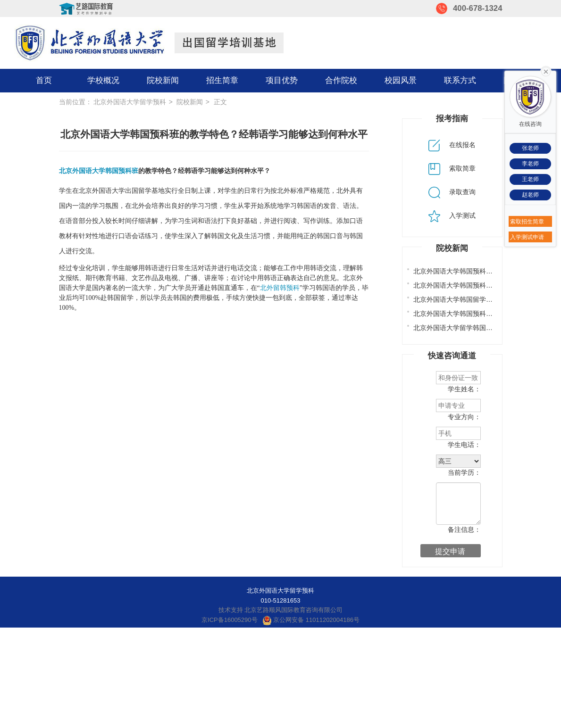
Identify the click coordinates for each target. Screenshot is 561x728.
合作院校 (341, 80)
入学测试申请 (527, 237)
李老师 (530, 164)
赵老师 (530, 195)
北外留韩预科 (280, 288)
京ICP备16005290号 (230, 620)
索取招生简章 (527, 222)
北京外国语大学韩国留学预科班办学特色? (475, 299)
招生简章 (222, 80)
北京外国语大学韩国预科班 (99, 171)
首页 (44, 80)
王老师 (530, 179)
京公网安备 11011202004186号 (311, 620)
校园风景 (401, 80)
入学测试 (452, 215)
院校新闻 (163, 80)
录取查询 (452, 192)
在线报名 (452, 145)
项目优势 (282, 80)
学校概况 (103, 80)
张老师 (530, 148)
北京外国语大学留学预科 (130, 102)
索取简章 (452, 168)
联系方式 (460, 80)
